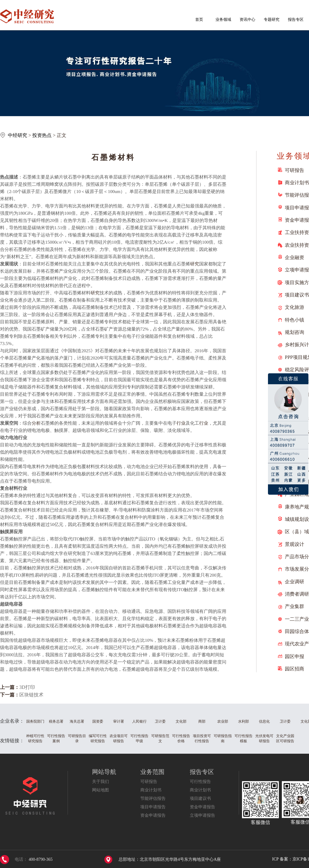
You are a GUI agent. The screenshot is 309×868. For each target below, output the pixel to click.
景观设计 (295, 544)
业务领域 (223, 19)
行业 (181, 423)
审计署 (119, 721)
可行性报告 (200, 782)
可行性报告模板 (244, 738)
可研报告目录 (77, 738)
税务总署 (56, 721)
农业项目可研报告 (119, 738)
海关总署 (77, 721)
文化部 (181, 721)
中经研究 (18, 135)
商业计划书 (297, 183)
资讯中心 (247, 19)
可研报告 (295, 170)
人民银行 (139, 721)
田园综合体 (297, 631)
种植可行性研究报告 (35, 738)
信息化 (264, 721)
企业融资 (295, 257)
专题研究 (272, 19)
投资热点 (42, 135)
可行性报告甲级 (139, 738)
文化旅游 (295, 307)
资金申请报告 (153, 815)
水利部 (244, 721)
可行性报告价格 (181, 738)
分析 (36, 423)
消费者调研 (297, 594)
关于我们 (100, 782)
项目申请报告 (153, 807)
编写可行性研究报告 (98, 738)
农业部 (223, 721)
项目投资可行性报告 (202, 738)
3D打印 (27, 687)
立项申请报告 (202, 815)
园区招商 (295, 669)
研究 (195, 264)
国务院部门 (35, 721)
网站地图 (100, 790)
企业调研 (295, 582)
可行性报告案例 (56, 738)
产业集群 (295, 606)
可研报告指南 (223, 738)
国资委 (98, 721)
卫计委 (160, 721)
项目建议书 (297, 295)
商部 (202, 721)
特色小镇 (295, 320)
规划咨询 (295, 332)
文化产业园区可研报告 (285, 738)
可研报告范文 (160, 738)
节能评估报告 (153, 798)
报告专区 (296, 19)
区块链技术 (31, 695)
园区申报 (295, 656)
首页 (199, 19)
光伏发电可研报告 (264, 738)
